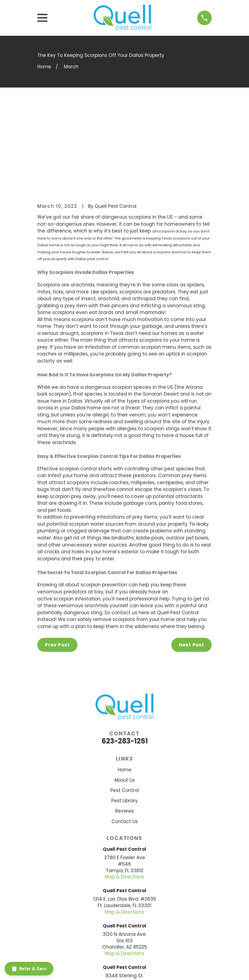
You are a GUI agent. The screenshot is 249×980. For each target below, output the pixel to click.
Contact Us (125, 736)
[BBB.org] (111, 931)
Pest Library (124, 716)
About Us (124, 695)
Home (125, 685)
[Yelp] (138, 931)
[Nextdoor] (124, 931)
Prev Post (57, 559)
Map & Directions (124, 792)
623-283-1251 (125, 656)
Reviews (125, 726)
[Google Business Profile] (152, 931)
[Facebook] (97, 931)
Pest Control (125, 705)
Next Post (191, 559)
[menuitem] (72, 969)
